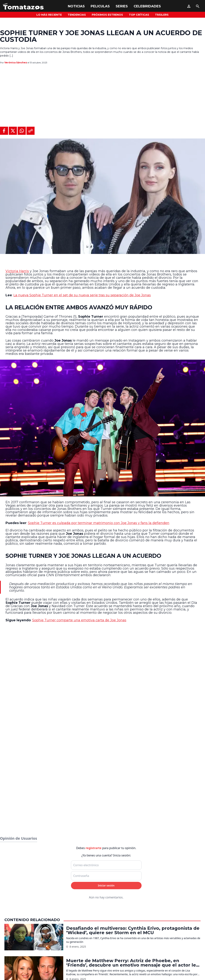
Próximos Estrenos (107, 15)
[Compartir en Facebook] (4, 131)
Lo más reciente (49, 15)
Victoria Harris (17, 271)
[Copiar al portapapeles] (31, 131)
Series (122, 6)
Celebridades (147, 6)
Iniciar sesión (106, 885)
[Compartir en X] (13, 131)
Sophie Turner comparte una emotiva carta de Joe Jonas (79, 620)
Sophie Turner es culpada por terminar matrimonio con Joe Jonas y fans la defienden (99, 523)
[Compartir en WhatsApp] (22, 131)
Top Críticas (139, 15)
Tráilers (162, 15)
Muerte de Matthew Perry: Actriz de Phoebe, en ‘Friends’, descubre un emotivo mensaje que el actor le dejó (131, 963)
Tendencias (77, 15)
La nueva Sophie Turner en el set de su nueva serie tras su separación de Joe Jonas (82, 295)
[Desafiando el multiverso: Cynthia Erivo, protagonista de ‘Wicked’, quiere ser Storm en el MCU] (34, 937)
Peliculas (100, 6)
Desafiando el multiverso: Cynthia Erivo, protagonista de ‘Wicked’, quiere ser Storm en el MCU (133, 930)
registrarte (94, 848)
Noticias (76, 6)
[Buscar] (198, 6)
